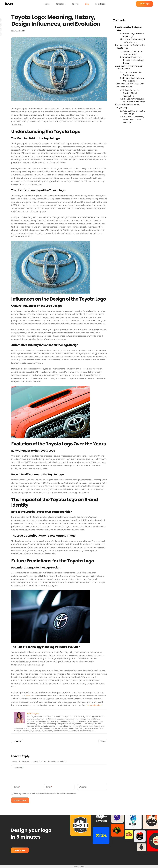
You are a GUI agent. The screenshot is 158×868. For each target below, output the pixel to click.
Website (83, 787)
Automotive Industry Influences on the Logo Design (133, 60)
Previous (18, 742)
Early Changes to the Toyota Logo (132, 74)
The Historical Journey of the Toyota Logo (134, 41)
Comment (19, 768)
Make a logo (144, 4)
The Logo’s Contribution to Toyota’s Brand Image (134, 100)
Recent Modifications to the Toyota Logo (134, 80)
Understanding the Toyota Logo (129, 29)
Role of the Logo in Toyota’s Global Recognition (131, 93)
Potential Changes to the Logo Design (134, 112)
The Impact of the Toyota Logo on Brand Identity (131, 85)
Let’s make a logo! (95, 706)
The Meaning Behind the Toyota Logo (133, 35)
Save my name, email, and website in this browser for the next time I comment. (45, 794)
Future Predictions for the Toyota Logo (128, 106)
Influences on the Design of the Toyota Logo (131, 47)
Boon (28, 696)
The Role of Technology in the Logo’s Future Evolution (134, 120)
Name (17, 788)
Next (102, 742)
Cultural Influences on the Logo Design (133, 53)
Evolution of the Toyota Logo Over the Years (130, 67)
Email (49, 788)
